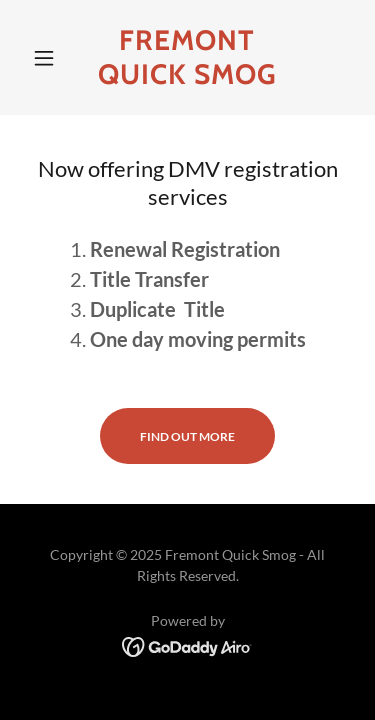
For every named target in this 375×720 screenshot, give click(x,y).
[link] (187, 57)
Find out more (187, 436)
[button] (48, 58)
